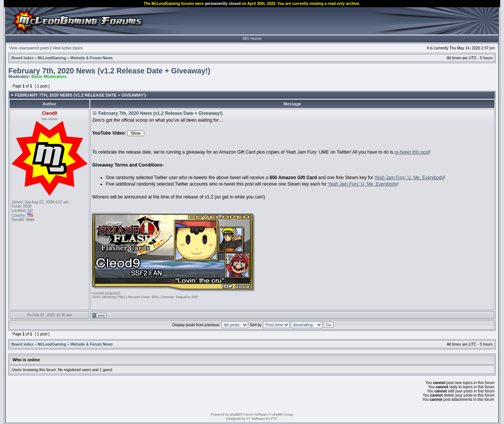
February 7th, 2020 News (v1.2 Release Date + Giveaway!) (109, 71)
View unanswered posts (29, 48)
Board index (22, 58)
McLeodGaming (52, 58)
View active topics (68, 48)
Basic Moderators (49, 76)
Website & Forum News (92, 58)
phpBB (235, 414)
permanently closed (223, 4)
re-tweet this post (412, 152)
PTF (274, 419)
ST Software (256, 419)
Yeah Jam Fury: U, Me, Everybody (409, 178)
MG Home (252, 38)
